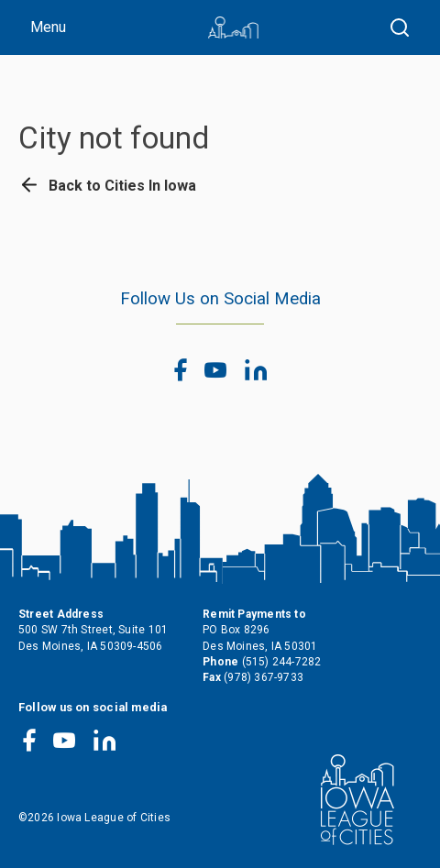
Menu (48, 27)
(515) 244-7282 (282, 662)
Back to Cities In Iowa (107, 186)
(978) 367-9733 (264, 677)
